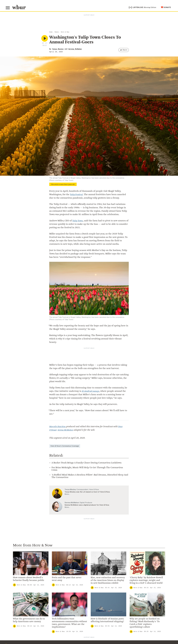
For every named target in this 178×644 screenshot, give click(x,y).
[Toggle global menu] (8, 8)
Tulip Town (78, 221)
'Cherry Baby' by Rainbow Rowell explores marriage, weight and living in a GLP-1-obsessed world (146, 581)
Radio (57, 33)
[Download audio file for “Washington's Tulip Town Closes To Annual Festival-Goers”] (43, 43)
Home (51, 33)
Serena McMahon (75, 50)
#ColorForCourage (91, 392)
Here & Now (65, 33)
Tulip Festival (77, 195)
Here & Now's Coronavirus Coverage (65, 447)
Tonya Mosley (58, 50)
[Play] (14, 585)
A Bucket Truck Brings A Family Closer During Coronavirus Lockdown (87, 463)
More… (67, 495)
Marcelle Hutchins (58, 427)
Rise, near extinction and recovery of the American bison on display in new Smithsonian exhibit (108, 581)
